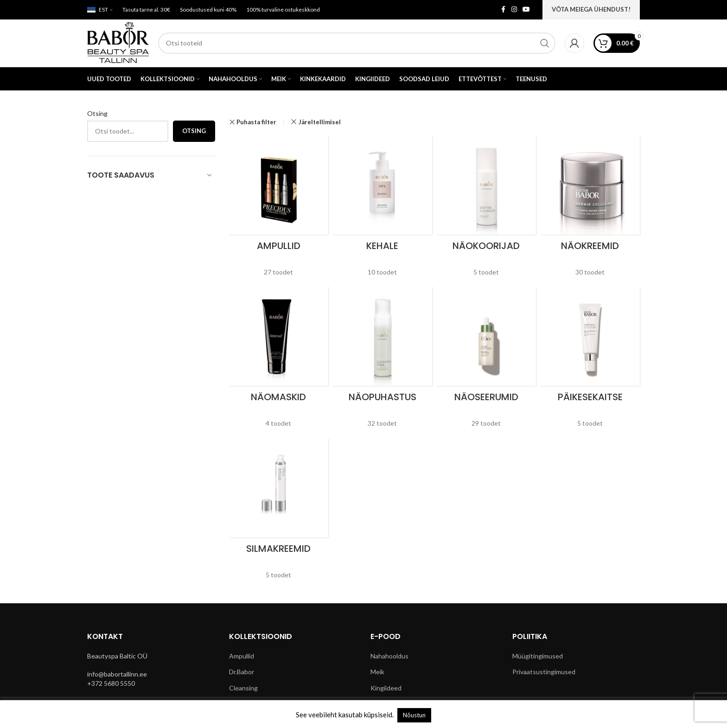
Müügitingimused (538, 657)
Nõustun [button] (414, 715)
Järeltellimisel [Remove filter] (320, 123)
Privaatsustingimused (544, 673)
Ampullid (242, 657)
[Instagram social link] (514, 10)
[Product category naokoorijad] (486, 210)
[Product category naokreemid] (590, 210)
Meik (377, 673)
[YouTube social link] (526, 10)
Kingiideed (386, 689)
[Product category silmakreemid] (279, 513)
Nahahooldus (389, 657)
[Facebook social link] (503, 10)
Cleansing (243, 689)
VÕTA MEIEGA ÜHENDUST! (591, 9)
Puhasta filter (256, 123)
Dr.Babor (242, 673)
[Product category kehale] (383, 210)
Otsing (97, 114)
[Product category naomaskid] (279, 361)
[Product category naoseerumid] (486, 361)
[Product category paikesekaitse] (590, 361)
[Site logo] (119, 43)
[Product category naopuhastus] (383, 361)
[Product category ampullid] (279, 210)
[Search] (357, 44)
